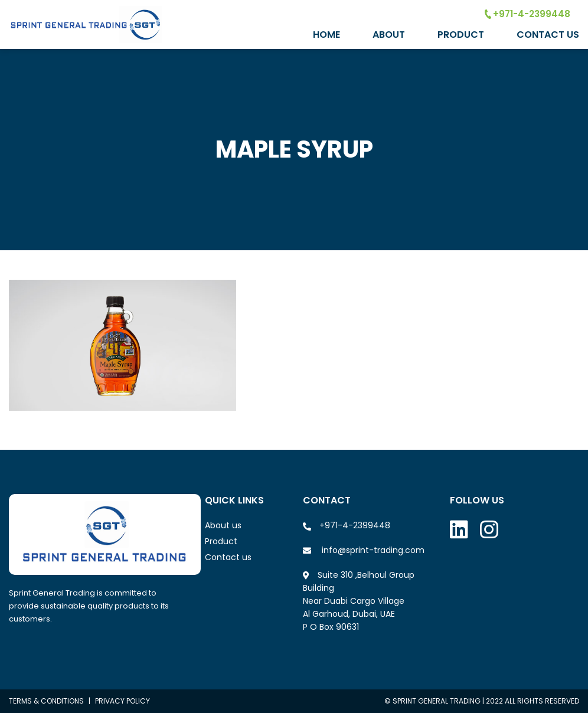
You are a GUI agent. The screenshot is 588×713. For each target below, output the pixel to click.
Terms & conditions (46, 701)
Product (461, 35)
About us (223, 525)
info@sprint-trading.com (373, 550)
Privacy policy (122, 701)
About (389, 35)
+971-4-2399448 (527, 14)
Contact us (228, 557)
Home (326, 35)
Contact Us (548, 35)
